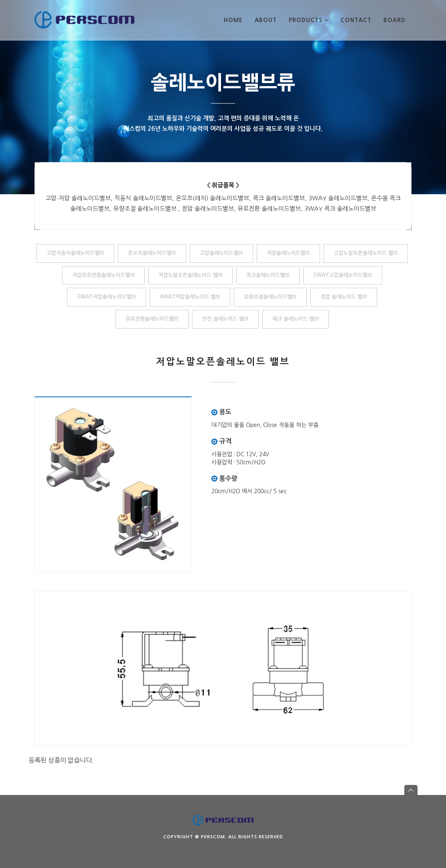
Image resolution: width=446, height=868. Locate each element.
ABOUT (266, 20)
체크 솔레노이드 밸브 (296, 319)
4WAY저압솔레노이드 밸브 (190, 297)
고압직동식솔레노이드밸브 (75, 253)
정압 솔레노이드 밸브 (344, 297)
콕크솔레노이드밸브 (268, 275)
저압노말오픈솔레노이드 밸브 (191, 275)
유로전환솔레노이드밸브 (152, 319)
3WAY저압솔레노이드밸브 (106, 297)
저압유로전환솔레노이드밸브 (103, 275)
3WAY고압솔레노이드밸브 (343, 275)
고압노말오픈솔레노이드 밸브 (366, 253)
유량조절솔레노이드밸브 (270, 297)
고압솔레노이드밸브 (221, 253)
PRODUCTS (309, 20)
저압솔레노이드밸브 (288, 253)
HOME (233, 20)
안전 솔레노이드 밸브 (225, 319)
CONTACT (356, 20)
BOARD (394, 20)
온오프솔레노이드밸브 (152, 253)
